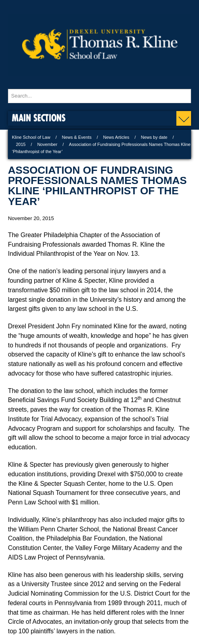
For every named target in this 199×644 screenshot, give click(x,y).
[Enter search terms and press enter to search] (99, 96)
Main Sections (39, 118)
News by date (154, 137)
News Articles (116, 137)
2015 (21, 144)
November (47, 144)
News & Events (77, 137)
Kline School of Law (31, 137)
